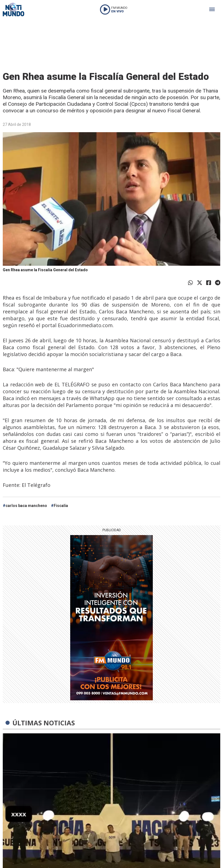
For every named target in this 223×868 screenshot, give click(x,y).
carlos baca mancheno (26, 506)
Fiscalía (61, 506)
